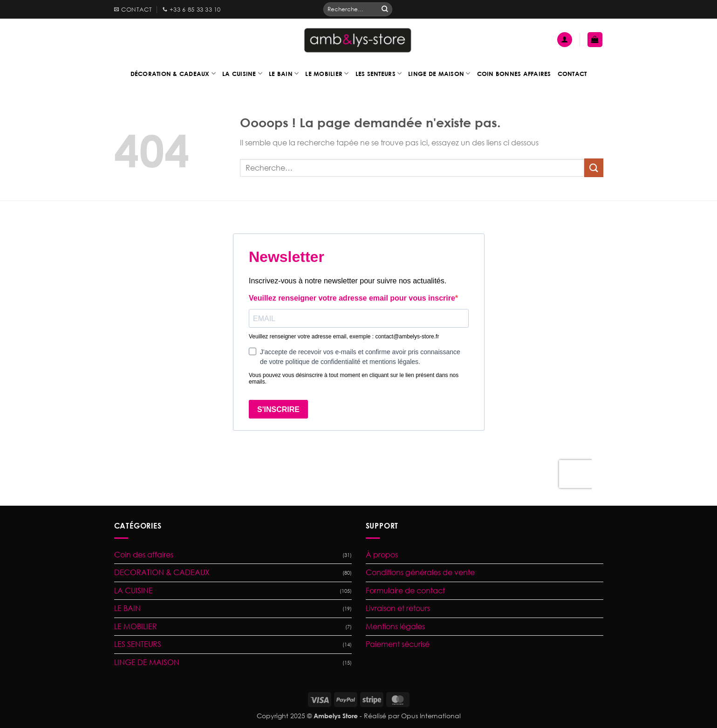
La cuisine (242, 73)
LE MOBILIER (136, 626)
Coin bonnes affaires (514, 74)
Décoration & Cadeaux (173, 73)
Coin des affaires (144, 555)
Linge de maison (439, 73)
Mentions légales (395, 626)
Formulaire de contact (405, 591)
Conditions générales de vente (420, 572)
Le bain (284, 73)
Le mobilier (327, 73)
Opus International (431, 716)
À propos (382, 555)
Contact (572, 74)
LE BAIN (127, 608)
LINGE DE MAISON (147, 662)
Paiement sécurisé (398, 644)
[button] (565, 40)
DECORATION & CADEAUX (162, 572)
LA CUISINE (133, 591)
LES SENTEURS (138, 644)
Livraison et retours (398, 608)
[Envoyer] (385, 9)
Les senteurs (379, 73)
